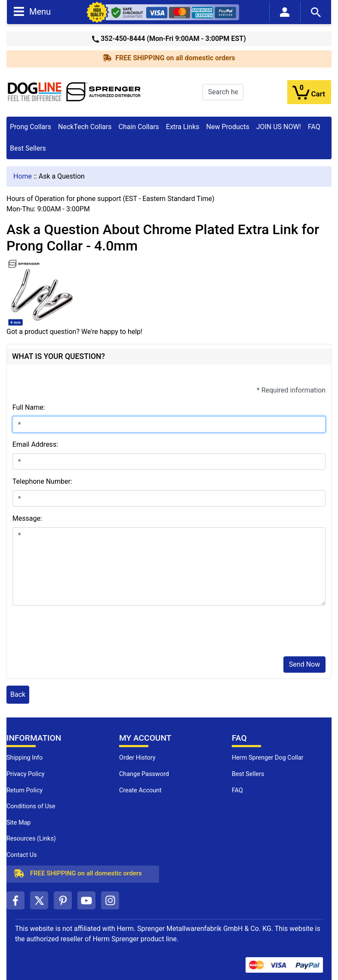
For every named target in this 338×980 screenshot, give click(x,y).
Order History (137, 758)
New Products (228, 127)
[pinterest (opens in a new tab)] (63, 900)
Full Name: (29, 407)
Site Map (18, 823)
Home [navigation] (23, 176)
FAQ (314, 127)
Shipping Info (25, 758)
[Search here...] (223, 92)
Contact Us (22, 855)
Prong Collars (31, 127)
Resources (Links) (31, 839)
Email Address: (35, 444)
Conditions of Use (31, 806)
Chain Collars (138, 127)
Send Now (304, 664)
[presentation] (78, 633)
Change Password (144, 774)
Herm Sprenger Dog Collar (268, 758)
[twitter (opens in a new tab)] (39, 900)
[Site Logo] (74, 91)
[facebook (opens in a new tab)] (15, 900)
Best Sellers (28, 148)
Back (18, 694)
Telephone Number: (42, 481)
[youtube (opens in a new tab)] (86, 900)
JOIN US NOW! (279, 127)
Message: (27, 518)
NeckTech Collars (85, 127)
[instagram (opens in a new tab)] (110, 900)
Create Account (140, 790)
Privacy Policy (26, 774)
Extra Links (183, 127)
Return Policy (25, 790)
